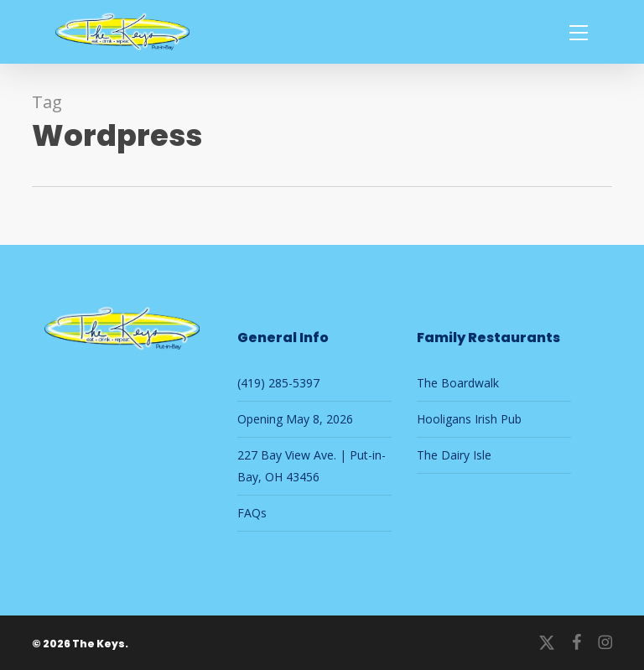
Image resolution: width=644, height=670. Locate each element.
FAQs (252, 513)
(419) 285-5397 (278, 383)
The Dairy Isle (454, 455)
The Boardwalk (458, 383)
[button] (579, 32)
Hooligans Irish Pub (469, 419)
